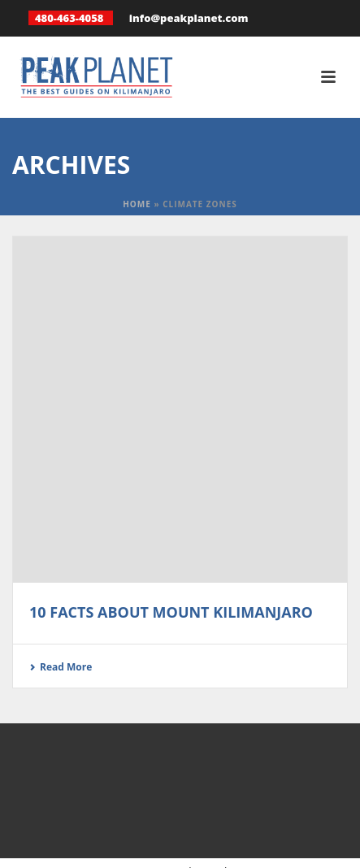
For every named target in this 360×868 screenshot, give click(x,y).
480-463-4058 (69, 18)
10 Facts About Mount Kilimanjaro (171, 612)
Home (137, 204)
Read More (61, 667)
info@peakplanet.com (189, 18)
